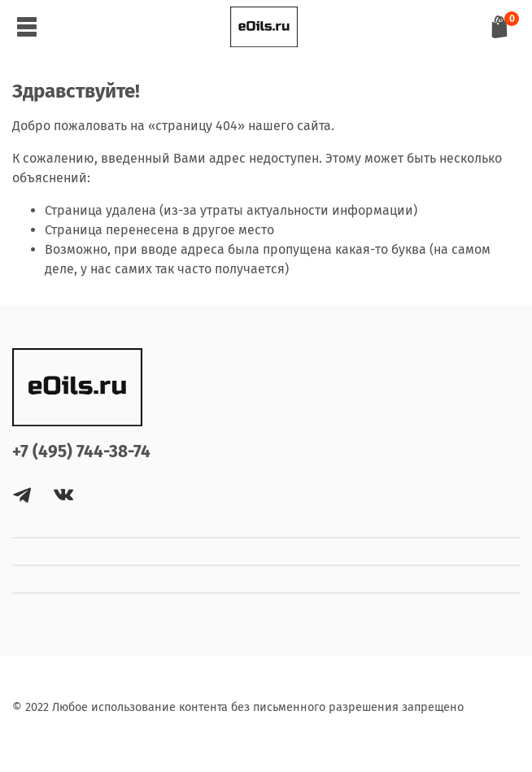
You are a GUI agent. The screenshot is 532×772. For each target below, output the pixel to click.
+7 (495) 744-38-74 (81, 452)
